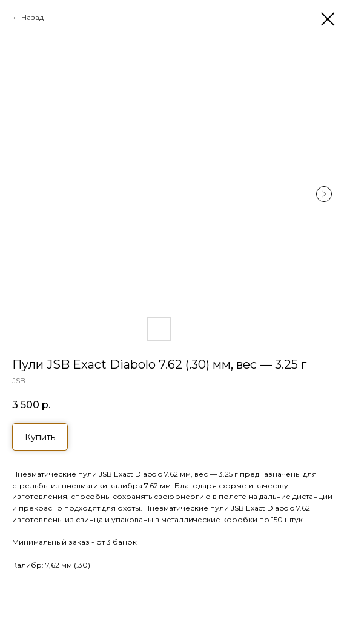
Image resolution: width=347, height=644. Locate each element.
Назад (32, 17)
